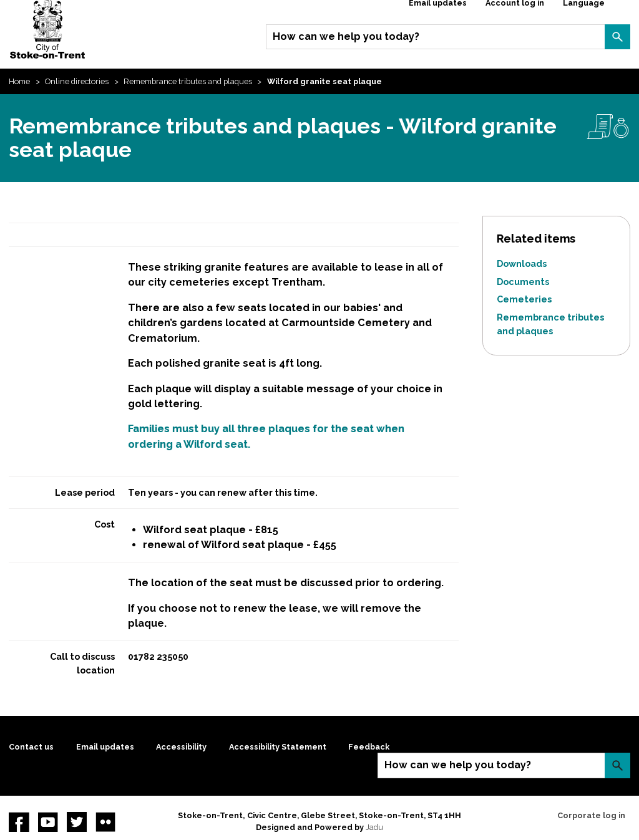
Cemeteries (524, 299)
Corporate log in (591, 815)
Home (19, 81)
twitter (77, 822)
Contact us (31, 747)
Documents (523, 282)
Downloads (522, 263)
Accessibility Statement (278, 747)
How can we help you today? (346, 36)
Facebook (19, 822)
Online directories (77, 81)
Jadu (374, 827)
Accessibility (181, 747)
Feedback (369, 747)
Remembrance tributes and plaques (188, 81)
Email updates (105, 747)
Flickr (105, 822)
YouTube (48, 822)
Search (617, 37)
